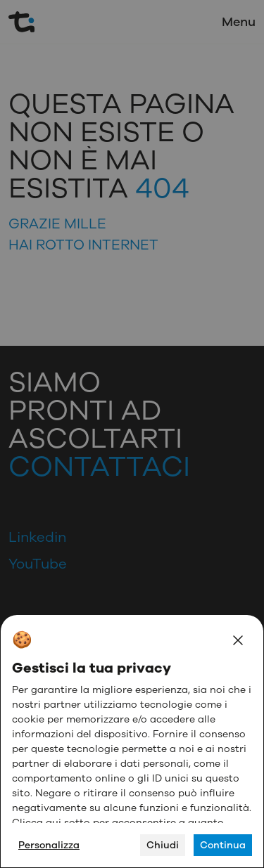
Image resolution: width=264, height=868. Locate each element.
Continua (223, 845)
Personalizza (49, 845)
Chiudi (163, 845)
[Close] (238, 640)
